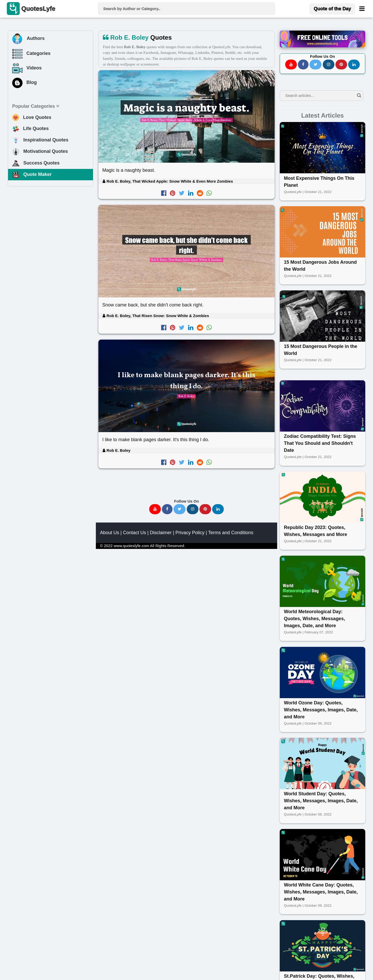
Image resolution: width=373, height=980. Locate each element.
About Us (110, 533)
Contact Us (135, 533)
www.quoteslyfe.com (131, 546)
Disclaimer (161, 533)
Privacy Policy (190, 533)
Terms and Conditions (231, 533)
